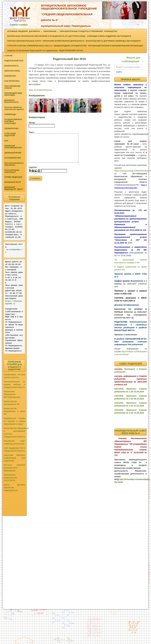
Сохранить (36, 178)
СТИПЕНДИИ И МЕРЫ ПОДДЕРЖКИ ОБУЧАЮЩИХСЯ (109, 36)
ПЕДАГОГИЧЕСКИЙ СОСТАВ (71, 51)
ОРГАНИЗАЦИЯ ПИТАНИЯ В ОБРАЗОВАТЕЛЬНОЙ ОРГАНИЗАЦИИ (115, 46)
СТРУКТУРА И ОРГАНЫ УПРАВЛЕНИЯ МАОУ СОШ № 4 (30, 46)
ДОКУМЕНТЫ (35, 31)
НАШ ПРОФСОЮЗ (12, 81)
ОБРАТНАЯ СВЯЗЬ (12, 71)
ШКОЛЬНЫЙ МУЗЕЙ (13, 153)
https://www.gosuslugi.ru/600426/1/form (132, 171)
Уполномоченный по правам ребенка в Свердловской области (14, 384)
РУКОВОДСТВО (111, 31)
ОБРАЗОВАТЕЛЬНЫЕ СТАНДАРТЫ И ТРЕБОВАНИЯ (81, 31)
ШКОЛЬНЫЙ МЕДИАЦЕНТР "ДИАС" (14, 188)
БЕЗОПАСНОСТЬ (11, 66)
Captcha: (33, 167)
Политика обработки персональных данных (14, 108)
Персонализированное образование (14, 164)
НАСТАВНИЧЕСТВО (13, 158)
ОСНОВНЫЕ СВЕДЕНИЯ (17, 31)
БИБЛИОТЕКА (10, 76)
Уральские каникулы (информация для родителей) (14, 458)
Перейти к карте (13, 224)
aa (7, 250)
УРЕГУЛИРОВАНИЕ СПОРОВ (12, 87)
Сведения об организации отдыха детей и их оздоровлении (32, 51)
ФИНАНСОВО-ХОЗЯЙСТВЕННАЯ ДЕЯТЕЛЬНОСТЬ (64, 41)
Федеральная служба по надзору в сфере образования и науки (14, 421)
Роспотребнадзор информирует (12, 171)
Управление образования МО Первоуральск (12, 394)
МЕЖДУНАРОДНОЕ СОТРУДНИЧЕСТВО (70, 46)
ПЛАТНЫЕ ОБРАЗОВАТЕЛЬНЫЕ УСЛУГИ (24, 41)
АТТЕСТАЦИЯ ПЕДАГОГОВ (10, 135)
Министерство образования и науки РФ (14, 411)
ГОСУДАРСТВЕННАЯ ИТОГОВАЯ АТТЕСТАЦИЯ (13, 121)
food (6, 141)
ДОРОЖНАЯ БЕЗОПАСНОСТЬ (11, 101)
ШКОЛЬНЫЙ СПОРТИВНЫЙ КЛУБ (13, 147)
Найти (119, 72)
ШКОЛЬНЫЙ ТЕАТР (13, 182)
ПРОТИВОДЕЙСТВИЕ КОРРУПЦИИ (13, 94)
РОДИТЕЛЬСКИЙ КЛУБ (14, 61)
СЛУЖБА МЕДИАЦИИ (13, 177)
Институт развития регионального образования (14, 468)
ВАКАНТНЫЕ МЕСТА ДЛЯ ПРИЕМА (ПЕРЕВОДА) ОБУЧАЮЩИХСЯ (113, 41)
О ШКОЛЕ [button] (9, 56)
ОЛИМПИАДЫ (10, 114)
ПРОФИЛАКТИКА (11, 129)
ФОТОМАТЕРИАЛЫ (43, 90)
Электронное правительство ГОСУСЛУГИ (10, 478)
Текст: (32, 132)
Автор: (32, 123)
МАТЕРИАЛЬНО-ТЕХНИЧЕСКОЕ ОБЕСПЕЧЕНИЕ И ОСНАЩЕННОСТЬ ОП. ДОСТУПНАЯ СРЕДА (46, 36)
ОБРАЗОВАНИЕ (51, 31)
